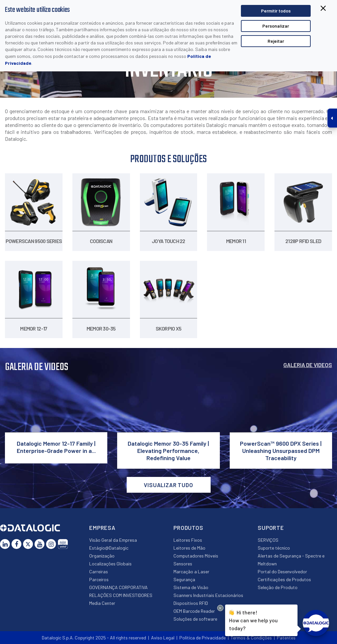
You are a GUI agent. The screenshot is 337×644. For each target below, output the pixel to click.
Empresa (102, 528)
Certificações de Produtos (284, 579)
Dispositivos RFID (191, 603)
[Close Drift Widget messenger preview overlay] (220, 608)
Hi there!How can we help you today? (253, 619)
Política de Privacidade (203, 638)
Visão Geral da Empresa (113, 540)
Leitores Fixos (188, 540)
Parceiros (99, 579)
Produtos (188, 528)
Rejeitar (276, 41)
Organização (102, 556)
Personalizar (276, 26)
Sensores (183, 564)
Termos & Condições (251, 638)
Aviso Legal (163, 638)
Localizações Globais (110, 564)
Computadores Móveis (196, 556)
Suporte (271, 528)
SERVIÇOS (268, 540)
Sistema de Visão (191, 587)
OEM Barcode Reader (194, 611)
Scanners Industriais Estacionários (208, 595)
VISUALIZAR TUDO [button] (168, 485)
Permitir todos (276, 11)
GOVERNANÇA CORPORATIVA (118, 587)
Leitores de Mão (189, 548)
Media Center (102, 603)
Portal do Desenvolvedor (282, 571)
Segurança (184, 579)
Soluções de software (195, 619)
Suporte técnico (274, 548)
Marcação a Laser (191, 571)
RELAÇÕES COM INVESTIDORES (121, 595)
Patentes (286, 638)
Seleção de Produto (278, 587)
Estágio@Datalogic (109, 548)
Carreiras (99, 571)
